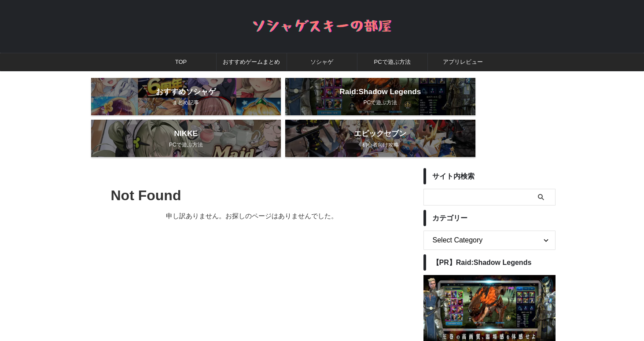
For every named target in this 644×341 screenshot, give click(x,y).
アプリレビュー (463, 62)
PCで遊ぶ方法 (392, 62)
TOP (181, 62)
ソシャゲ (322, 62)
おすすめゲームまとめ (251, 62)
